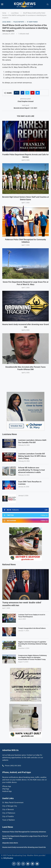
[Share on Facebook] (22, 93)
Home (4, 13)
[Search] (48, 4)
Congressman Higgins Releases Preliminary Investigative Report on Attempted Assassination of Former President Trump (32, 657)
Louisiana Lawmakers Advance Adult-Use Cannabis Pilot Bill (32, 441)
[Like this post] (17, 93)
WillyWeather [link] (8, 858)
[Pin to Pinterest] (32, 93)
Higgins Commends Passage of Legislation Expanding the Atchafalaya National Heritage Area (33, 644)
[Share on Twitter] (27, 93)
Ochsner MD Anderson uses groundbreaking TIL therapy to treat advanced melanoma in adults (31, 470)
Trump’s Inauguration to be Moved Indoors (32, 628)
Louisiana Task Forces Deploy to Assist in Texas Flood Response (32, 615)
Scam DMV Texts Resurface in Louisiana (30, 483)
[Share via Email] (38, 93)
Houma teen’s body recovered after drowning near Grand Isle (24, 847)
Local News (15, 13)
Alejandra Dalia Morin (10, 843)
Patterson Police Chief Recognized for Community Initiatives (24, 832)
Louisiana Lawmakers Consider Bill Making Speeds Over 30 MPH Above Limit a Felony (32, 456)
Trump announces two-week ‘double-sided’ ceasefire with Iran (22, 604)
